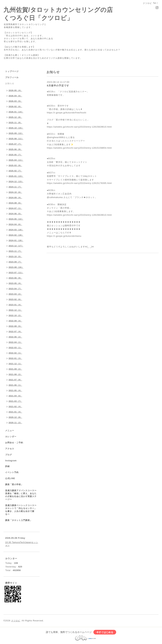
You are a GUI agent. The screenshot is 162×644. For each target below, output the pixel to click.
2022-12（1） (15, 310)
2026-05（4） (15, 90)
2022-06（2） (15, 337)
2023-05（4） (15, 283)
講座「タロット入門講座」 (19, 520)
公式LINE (10, 478)
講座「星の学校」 (14, 484)
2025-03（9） (15, 165)
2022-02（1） (15, 353)
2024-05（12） (16, 219)
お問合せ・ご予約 (14, 443)
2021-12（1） (15, 364)
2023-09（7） (15, 262)
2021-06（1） (15, 385)
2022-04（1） (15, 342)
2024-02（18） (16, 235)
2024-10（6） (15, 192)
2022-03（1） (15, 348)
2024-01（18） (16, 240)
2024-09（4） (15, 198)
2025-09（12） (16, 133)
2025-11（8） (15, 123)
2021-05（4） (15, 390)
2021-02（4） (15, 407)
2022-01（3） (15, 358)
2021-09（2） (15, 369)
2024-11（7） (15, 187)
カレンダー (11, 437)
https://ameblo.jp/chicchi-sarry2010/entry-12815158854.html (79, 148)
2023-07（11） (16, 273)
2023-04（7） (15, 289)
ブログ (9, 455)
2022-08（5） (15, 326)
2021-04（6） (15, 396)
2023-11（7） (15, 251)
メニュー (10, 431)
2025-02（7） (15, 171)
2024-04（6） (15, 224)
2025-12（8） (15, 117)
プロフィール (12, 77)
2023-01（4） (15, 305)
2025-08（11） (16, 139)
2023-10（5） (15, 256)
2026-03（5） (15, 101)
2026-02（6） (15, 106)
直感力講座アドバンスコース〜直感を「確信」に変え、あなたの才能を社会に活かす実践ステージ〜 (21, 495)
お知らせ (10, 83)
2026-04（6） (15, 96)
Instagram (11, 461)
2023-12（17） (16, 246)
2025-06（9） (15, 149)
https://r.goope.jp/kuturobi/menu (64, 236)
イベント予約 (12, 472)
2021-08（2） (15, 374)
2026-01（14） (16, 112)
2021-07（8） (15, 380)
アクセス (10, 449)
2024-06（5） (15, 214)
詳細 (7, 466)
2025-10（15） (16, 128)
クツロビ (16, 621)
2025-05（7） (15, 155)
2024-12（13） (16, 181)
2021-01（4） (15, 412)
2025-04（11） (16, 160)
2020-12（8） (15, 417)
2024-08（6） (15, 203)
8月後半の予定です (58, 86)
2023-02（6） (15, 299)
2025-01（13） (16, 176)
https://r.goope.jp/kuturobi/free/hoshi (67, 113)
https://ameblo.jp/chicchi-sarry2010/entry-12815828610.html (79, 127)
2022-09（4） (15, 321)
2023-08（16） (16, 267)
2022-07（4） (15, 332)
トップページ (12, 71)
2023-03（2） (15, 294)
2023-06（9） (15, 278)
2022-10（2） (15, 315)
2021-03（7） (15, 401)
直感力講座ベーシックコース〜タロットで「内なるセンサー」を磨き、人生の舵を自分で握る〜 (21, 510)
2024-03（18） (16, 230)
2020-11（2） (15, 423)
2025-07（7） (15, 144)
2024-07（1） (15, 208)
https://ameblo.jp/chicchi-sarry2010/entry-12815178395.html (79, 183)
